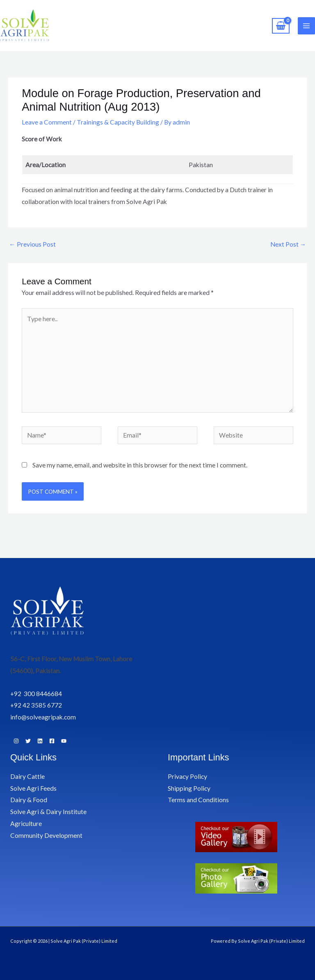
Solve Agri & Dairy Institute (48, 812)
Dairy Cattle (27, 776)
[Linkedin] (40, 741)
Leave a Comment (47, 122)
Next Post (288, 244)
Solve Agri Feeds (33, 788)
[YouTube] (64, 741)
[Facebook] (52, 741)
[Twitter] (28, 741)
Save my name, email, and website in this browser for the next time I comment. (140, 465)
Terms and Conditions (198, 800)
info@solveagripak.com (43, 717)
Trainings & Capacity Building (118, 122)
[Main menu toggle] (306, 26)
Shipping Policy (189, 788)
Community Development (46, 835)
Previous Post (32, 244)
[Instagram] (16, 741)
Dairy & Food (29, 800)
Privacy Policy (187, 776)
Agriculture (26, 823)
